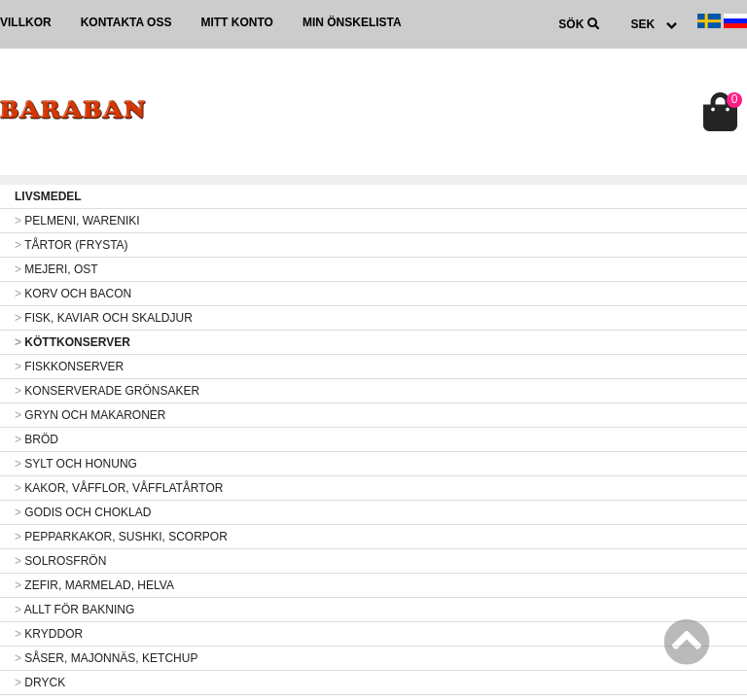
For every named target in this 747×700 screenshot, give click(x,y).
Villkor (26, 22)
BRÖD (36, 439)
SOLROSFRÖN (60, 561)
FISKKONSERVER (69, 367)
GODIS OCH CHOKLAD (83, 512)
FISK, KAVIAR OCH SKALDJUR (104, 318)
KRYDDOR (49, 634)
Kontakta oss (126, 22)
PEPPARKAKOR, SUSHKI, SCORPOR (121, 537)
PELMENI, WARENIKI (77, 221)
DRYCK (40, 682)
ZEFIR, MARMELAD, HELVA (94, 585)
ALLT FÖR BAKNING (74, 610)
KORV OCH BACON (73, 294)
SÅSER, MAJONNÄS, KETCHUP (106, 658)
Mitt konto (236, 22)
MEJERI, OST (56, 269)
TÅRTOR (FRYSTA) (71, 245)
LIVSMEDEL (48, 196)
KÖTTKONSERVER (72, 342)
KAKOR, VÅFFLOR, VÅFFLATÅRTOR (119, 488)
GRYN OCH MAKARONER (90, 415)
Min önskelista (352, 22)
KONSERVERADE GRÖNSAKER (107, 391)
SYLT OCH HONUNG (76, 464)
